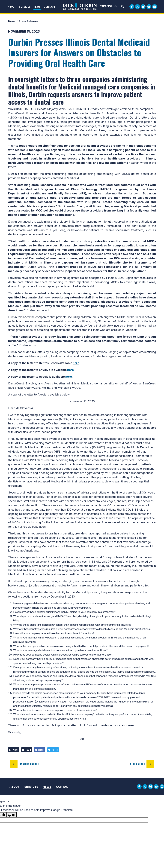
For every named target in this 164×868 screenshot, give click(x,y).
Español (106, 6)
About (12, 7)
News (37, 7)
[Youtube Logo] (149, 7)
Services (25, 7)
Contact (49, 7)
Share (40, 750)
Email (27, 750)
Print (14, 750)
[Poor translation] (12, 815)
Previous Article (29, 764)
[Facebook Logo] (132, 7)
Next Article (138, 764)
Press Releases (28, 21)
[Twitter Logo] (137, 7)
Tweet (53, 750)
